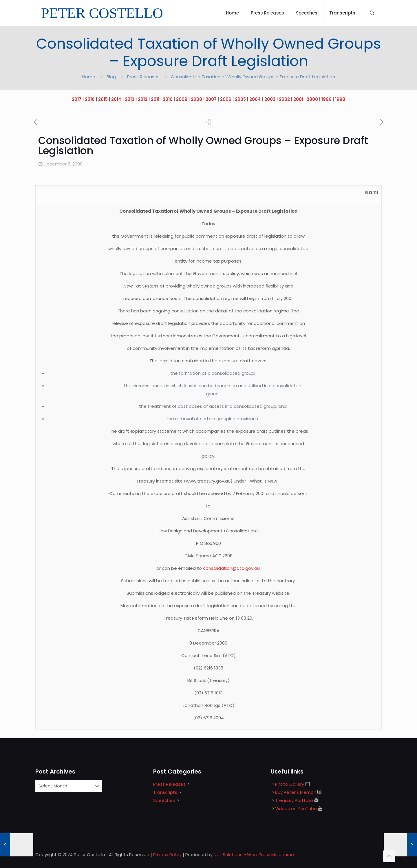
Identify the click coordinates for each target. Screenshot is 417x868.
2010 (168, 99)
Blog (111, 77)
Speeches (164, 800)
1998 (340, 99)
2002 (284, 99)
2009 (182, 99)
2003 (270, 99)
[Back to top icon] (389, 856)
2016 (90, 99)
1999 (327, 99)
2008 (196, 99)
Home (89, 77)
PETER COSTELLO (102, 13)
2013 (130, 99)
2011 (155, 99)
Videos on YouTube (296, 808)
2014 (116, 99)
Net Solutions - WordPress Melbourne (254, 855)
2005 (240, 99)
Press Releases (143, 77)
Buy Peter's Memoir (296, 792)
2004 (255, 99)
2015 (103, 99)
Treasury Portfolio (294, 800)
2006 (226, 99)
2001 (298, 99)
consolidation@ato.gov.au (231, 568)
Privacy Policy (167, 855)
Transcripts (165, 792)
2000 (312, 99)
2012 (143, 99)
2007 (211, 99)
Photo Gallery (290, 784)
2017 (77, 99)
